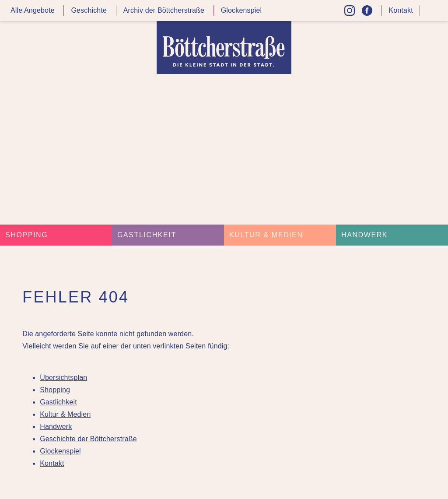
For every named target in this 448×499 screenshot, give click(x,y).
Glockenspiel (241, 10)
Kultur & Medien (266, 235)
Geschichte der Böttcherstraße (88, 439)
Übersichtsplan (63, 378)
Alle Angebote (33, 10)
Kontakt (401, 10)
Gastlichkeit (147, 235)
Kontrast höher (432, 14)
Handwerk (364, 235)
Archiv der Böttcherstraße (164, 10)
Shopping (26, 235)
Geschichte (89, 10)
